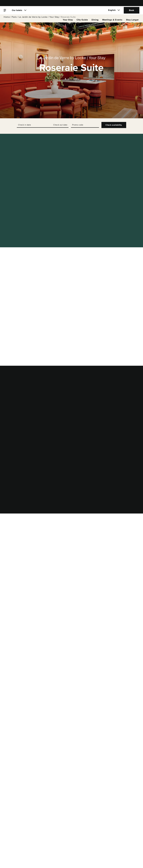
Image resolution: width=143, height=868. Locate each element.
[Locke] (71, 12)
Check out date (60, 125)
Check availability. (114, 125)
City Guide (82, 22)
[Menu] (5, 12)
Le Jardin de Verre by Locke (33, 20)
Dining (95, 22)
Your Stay (54, 20)
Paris (14, 20)
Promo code (78, 125)
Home (7, 20)
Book (132, 12)
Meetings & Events (112, 22)
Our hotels (17, 12)
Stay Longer (132, 22)
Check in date (24, 125)
